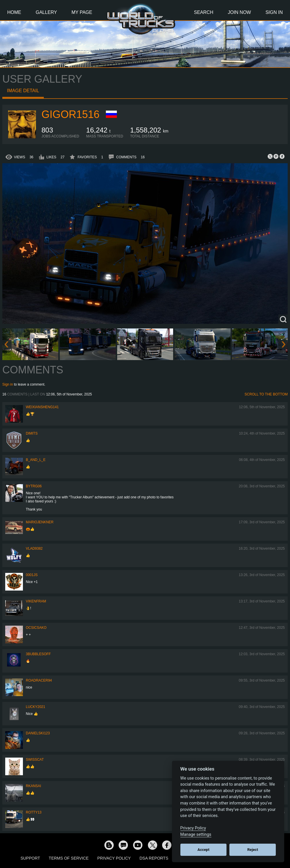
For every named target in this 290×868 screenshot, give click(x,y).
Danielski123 (38, 733)
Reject (253, 850)
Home (14, 12)
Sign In (274, 12)
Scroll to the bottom (266, 394)
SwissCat (35, 760)
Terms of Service (69, 858)
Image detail (23, 91)
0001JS (32, 575)
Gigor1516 (70, 114)
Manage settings (196, 835)
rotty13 (34, 812)
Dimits (32, 433)
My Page (82, 12)
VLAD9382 (34, 549)
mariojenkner (40, 522)
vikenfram (36, 601)
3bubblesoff (38, 654)
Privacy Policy (114, 858)
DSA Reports (154, 858)
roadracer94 (39, 680)
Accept (203, 850)
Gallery (46, 12)
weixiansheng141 (42, 407)
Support (30, 858)
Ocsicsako (36, 628)
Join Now (239, 12)
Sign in (8, 384)
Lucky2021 (36, 707)
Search (204, 12)
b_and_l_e (36, 460)
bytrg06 (34, 486)
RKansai (33, 786)
